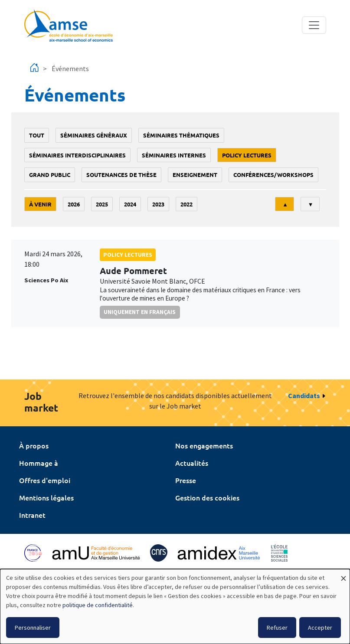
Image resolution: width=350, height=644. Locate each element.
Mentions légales (46, 497)
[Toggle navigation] (314, 25)
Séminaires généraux (94, 135)
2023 (158, 204)
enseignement (195, 175)
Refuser (277, 628)
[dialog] (175, 606)
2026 (74, 204)
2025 (102, 204)
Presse (186, 480)
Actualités (192, 463)
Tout (37, 135)
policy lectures (247, 155)
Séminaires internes (174, 155)
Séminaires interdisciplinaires (77, 155)
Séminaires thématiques (181, 135)
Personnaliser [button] (33, 628)
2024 (130, 204)
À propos (34, 445)
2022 (186, 204)
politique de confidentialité (98, 605)
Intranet (32, 515)
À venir (40, 204)
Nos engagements (204, 445)
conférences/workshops (273, 175)
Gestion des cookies (207, 497)
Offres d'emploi (45, 480)
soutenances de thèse (121, 175)
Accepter (320, 628)
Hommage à (39, 463)
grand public (50, 175)
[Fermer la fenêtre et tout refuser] (343, 574)
